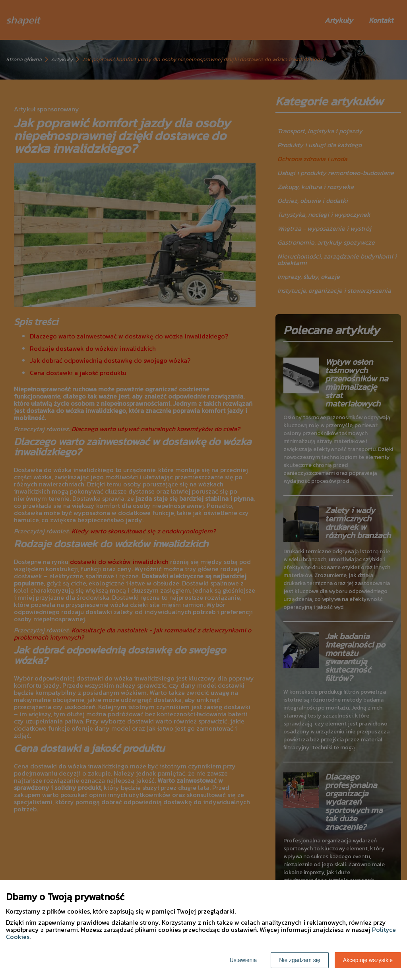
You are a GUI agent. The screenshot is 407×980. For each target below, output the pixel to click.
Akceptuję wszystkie (368, 960)
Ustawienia (243, 960)
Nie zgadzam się (300, 960)
